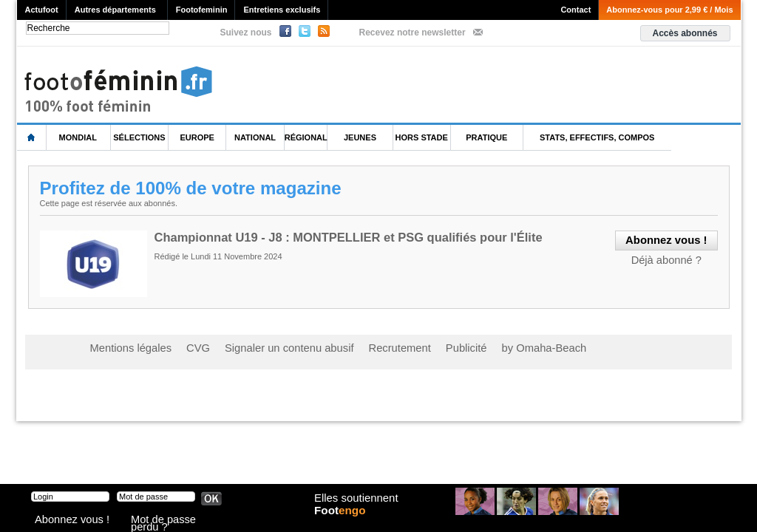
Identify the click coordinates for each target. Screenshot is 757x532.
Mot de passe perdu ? (170, 521)
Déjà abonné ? (671, 257)
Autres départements (115, 10)
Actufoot (42, 10)
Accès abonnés (685, 33)
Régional (306, 137)
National (255, 137)
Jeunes (360, 137)
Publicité (407, 347)
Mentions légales (123, 347)
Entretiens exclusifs (282, 10)
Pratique (486, 137)
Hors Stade (422, 137)
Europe (197, 137)
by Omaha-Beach (473, 347)
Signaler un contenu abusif (258, 347)
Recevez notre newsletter (413, 33)
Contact (576, 10)
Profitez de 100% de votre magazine (197, 188)
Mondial (78, 137)
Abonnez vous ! (63, 521)
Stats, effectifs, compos (597, 137)
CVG (181, 347)
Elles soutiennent (354, 508)
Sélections (139, 137)
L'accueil (32, 138)
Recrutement (351, 347)
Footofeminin (202, 10)
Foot (344, 522)
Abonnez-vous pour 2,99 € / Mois (669, 10)
